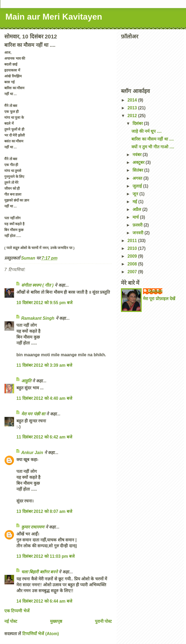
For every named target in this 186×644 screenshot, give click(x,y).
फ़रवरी (138, 225)
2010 (133, 248)
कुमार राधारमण (33, 527)
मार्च (136, 217)
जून (136, 194)
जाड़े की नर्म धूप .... (146, 131)
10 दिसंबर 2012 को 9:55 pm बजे (44, 303)
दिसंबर (138, 123)
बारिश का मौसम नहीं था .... (153, 139)
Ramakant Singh (38, 318)
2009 (133, 256)
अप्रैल (137, 209)
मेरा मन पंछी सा (33, 414)
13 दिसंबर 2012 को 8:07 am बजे (44, 511)
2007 (133, 272)
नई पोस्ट (11, 621)
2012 (133, 116)
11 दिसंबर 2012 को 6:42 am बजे (44, 437)
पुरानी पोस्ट (103, 621)
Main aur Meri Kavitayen (54, 17)
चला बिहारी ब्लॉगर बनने (39, 572)
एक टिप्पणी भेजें (17, 611)
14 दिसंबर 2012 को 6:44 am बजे (44, 601)
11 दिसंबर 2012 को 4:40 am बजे (44, 398)
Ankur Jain (32, 453)
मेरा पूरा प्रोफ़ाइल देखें (159, 299)
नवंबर (137, 155)
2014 (133, 100)
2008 (133, 264)
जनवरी (138, 233)
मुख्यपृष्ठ (56, 621)
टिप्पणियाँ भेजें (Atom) (41, 634)
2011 (133, 241)
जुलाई (138, 186)
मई (135, 202)
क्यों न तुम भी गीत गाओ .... (153, 147)
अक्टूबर (139, 162)
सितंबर (138, 170)
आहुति (26, 381)
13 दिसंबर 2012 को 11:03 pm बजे (46, 556)
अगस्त (138, 178)
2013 (133, 108)
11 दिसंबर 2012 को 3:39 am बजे (44, 365)
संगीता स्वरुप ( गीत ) (37, 285)
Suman (155, 291)
